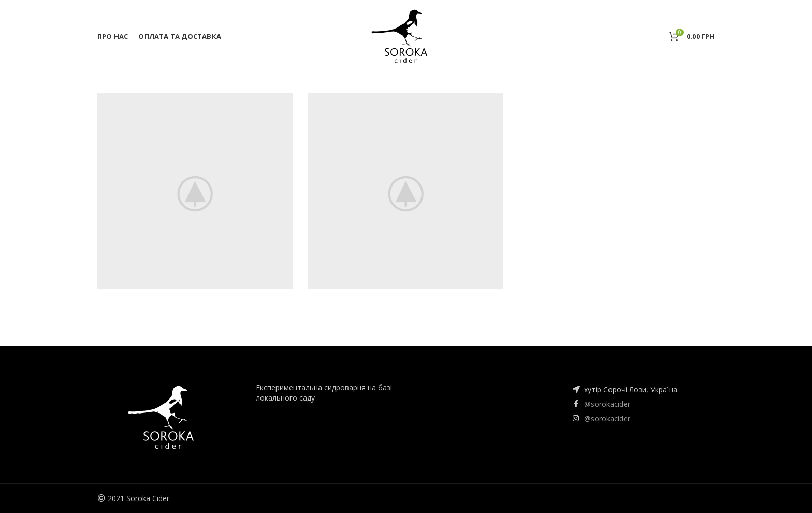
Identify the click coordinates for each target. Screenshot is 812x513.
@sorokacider (607, 404)
